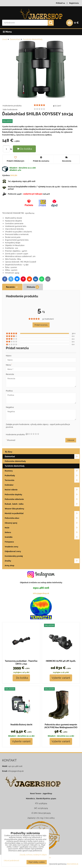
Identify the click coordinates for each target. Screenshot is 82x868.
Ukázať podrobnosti (11, 861)
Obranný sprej (42, 523)
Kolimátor (9, 485)
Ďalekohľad (42, 456)
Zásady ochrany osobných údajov (33, 855)
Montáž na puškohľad (42, 513)
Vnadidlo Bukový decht (21, 725)
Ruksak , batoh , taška (42, 504)
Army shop (9, 565)
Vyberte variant (61, 678)
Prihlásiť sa (60, 3)
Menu (7, 32)
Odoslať (71, 440)
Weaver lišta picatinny (14, 509)
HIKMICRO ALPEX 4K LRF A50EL (61, 661)
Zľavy (8, 452)
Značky (42, 561)
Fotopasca (9, 542)
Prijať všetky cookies (37, 862)
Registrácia (74, 3)
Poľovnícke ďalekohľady (15, 461)
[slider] (39, 105)
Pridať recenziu (41, 325)
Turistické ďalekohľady (15, 466)
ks (8, 149)
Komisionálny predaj (14, 556)
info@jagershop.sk (41, 593)
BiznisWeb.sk (73, 864)
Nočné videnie (42, 490)
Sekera (42, 532)
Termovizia (42, 480)
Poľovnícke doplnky (42, 494)
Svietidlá (42, 537)
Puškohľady (42, 475)
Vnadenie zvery (11, 547)
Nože (42, 528)
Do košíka (24, 149)
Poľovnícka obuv (42, 518)
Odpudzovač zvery (13, 551)
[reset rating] (27, 434)
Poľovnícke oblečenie (42, 499)
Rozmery (42, 471)
